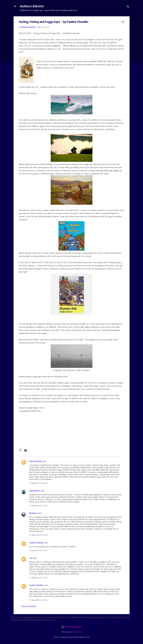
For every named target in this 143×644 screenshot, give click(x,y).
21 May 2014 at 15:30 (38, 578)
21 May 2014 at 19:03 (38, 600)
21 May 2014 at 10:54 (38, 535)
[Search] (128, 7)
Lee (31, 558)
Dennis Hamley (36, 461)
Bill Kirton (33, 513)
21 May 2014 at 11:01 (38, 551)
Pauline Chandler (36, 543)
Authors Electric (32, 6)
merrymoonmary (77, 632)
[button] (123, 22)
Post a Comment (29, 606)
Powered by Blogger (71, 627)
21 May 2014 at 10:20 (38, 506)
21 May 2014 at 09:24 (38, 483)
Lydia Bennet (35, 491)
